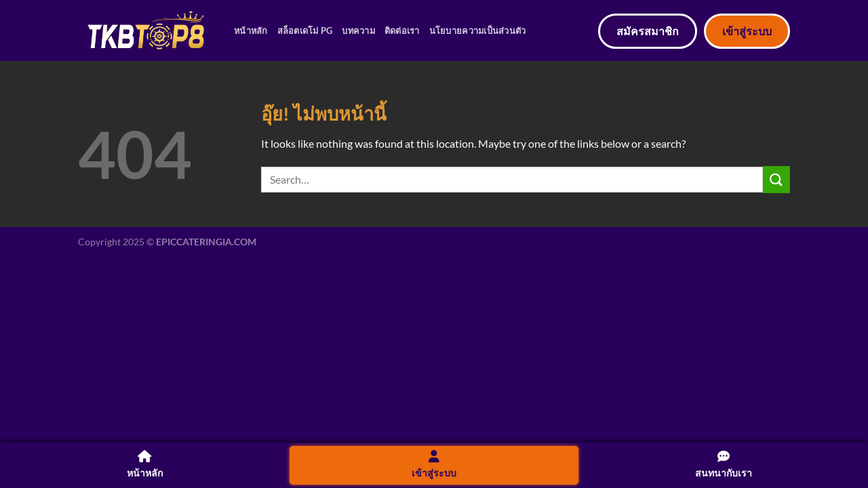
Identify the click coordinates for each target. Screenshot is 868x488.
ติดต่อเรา (402, 30)
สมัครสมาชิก (648, 31)
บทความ (358, 30)
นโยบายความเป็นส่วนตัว (478, 30)
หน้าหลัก (251, 30)
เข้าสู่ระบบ (747, 31)
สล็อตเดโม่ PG (305, 30)
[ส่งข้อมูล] (776, 179)
